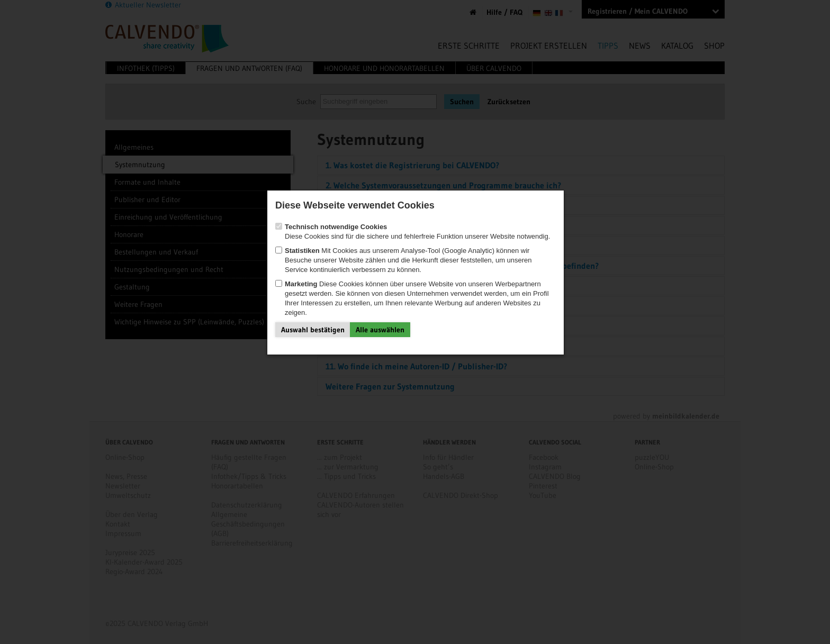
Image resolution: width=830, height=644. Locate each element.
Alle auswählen (380, 330)
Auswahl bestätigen (313, 330)
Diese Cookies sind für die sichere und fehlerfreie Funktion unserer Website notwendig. (413, 232)
